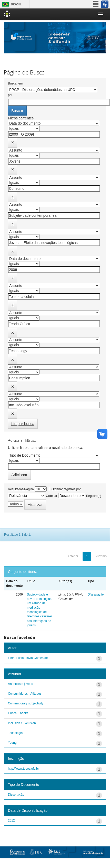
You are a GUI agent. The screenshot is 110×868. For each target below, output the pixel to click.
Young (12, 743)
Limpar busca (23, 424)
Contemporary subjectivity (26, 703)
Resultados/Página (21, 489)
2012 (11, 820)
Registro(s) (94, 496)
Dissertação (96, 595)
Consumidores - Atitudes (25, 694)
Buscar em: (16, 83)
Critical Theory (18, 713)
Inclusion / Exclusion (22, 723)
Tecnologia (15, 733)
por (10, 95)
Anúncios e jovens (20, 684)
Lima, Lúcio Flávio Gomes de (28, 658)
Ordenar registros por (66, 489)
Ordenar (52, 496)
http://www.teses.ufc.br (23, 769)
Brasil (11, 4)
